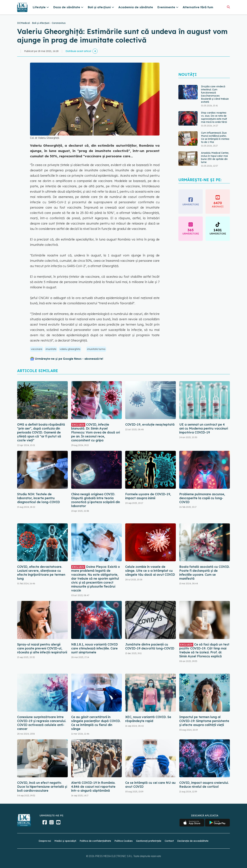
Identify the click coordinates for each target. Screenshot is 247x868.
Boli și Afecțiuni (41, 23)
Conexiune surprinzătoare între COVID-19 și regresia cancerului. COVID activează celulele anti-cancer (42, 723)
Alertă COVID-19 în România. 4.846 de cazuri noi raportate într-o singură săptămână (93, 787)
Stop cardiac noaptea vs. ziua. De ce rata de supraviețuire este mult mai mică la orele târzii (214, 117)
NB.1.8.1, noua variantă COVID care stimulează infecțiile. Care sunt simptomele (95, 648)
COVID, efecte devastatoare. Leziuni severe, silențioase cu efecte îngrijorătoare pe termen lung (41, 573)
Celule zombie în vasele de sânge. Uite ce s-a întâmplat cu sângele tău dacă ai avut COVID (150, 571)
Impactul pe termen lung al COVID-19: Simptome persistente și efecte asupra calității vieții (204, 721)
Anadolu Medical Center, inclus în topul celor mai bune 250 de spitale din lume (215, 157)
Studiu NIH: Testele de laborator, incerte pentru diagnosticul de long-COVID (39, 498)
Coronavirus (59, 23)
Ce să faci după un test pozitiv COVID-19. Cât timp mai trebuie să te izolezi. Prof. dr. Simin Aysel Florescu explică (204, 650)
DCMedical (23, 23)
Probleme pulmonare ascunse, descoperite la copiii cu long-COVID (202, 498)
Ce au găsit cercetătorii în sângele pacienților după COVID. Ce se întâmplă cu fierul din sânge (96, 723)
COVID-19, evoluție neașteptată (150, 424)
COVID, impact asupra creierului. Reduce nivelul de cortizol (204, 785)
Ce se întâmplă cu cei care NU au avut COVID (150, 785)
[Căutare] (228, 7)
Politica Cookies (123, 841)
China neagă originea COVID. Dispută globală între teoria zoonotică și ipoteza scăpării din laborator (96, 500)
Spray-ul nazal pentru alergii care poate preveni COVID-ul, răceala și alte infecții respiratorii (42, 648)
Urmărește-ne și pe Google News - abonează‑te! (69, 359)
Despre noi (45, 841)
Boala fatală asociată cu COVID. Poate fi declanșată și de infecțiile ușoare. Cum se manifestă (204, 573)
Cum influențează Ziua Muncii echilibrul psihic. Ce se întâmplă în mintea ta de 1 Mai (215, 137)
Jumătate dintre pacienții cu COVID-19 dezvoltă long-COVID (150, 646)
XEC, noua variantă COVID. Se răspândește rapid (148, 719)
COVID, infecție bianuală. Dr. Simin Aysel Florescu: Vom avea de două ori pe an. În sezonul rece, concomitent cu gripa (96, 432)
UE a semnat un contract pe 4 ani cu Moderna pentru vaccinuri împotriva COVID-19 (204, 428)
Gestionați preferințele (149, 841)
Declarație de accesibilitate (193, 841)
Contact (169, 841)
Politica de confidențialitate (95, 841)
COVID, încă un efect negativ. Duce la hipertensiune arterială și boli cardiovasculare (42, 787)
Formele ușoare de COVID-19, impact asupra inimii (148, 496)
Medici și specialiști (65, 841)
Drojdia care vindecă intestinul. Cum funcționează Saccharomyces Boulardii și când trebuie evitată (215, 94)
